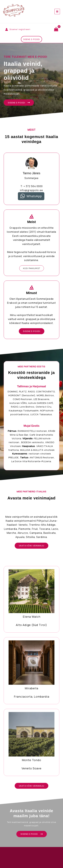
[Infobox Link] (31, 599)
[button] (31, 39)
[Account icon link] (18, 29)
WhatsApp (34, 196)
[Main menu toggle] (57, 12)
